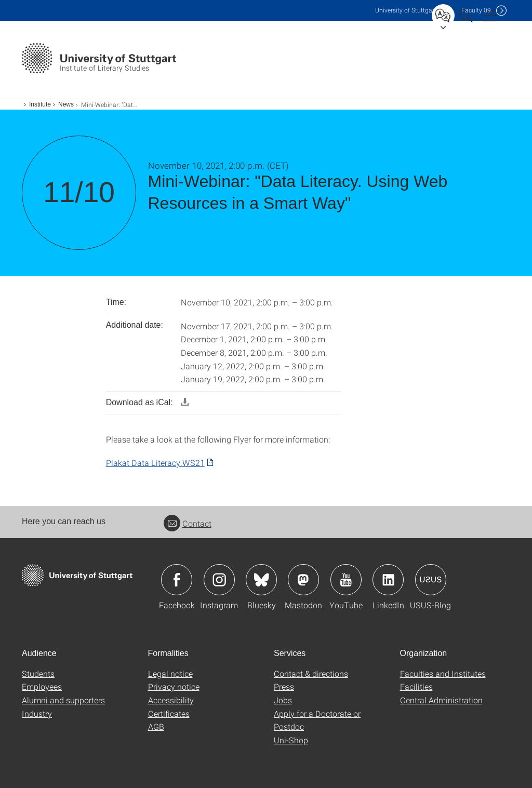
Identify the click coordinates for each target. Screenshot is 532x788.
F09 (476, 10)
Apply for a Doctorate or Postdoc (317, 720)
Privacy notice (174, 686)
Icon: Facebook (177, 580)
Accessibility (171, 700)
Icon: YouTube (346, 580)
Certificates (169, 713)
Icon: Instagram (219, 580)
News (66, 104)
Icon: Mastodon (303, 580)
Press (284, 686)
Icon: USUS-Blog (431, 580)
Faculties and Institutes (443, 673)
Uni (406, 10)
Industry (37, 713)
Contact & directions (311, 673)
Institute (40, 104)
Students (38, 673)
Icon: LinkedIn (388, 580)
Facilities (416, 686)
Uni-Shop (291, 740)
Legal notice (170, 673)
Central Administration (441, 700)
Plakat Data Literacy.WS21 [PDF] (155, 463)
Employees (42, 686)
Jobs (283, 700)
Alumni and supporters (63, 700)
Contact (188, 523)
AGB (156, 726)
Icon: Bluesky (261, 580)
